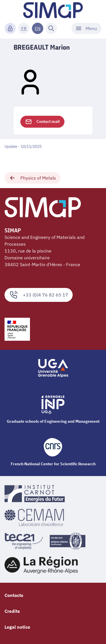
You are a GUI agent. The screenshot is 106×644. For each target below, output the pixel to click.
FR (24, 28)
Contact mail (42, 122)
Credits (12, 611)
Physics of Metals (33, 178)
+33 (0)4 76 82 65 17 (39, 295)
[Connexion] (10, 28)
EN (38, 28)
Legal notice (17, 627)
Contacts (14, 595)
